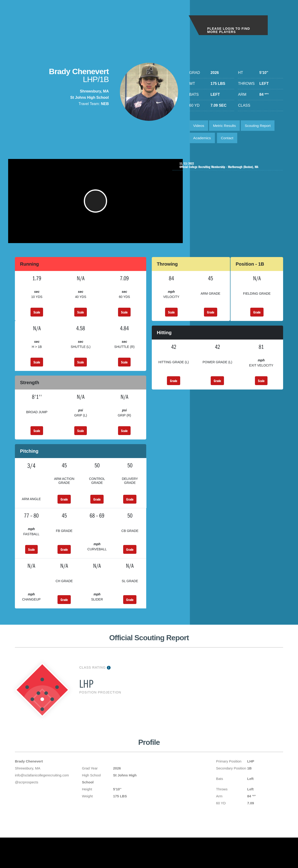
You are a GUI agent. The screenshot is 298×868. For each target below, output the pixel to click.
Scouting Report (260, 126)
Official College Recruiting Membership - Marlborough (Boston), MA (229, 167)
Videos (199, 126)
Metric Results (226, 126)
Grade (211, 318)
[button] (96, 205)
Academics (203, 139)
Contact (229, 139)
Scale (37, 318)
